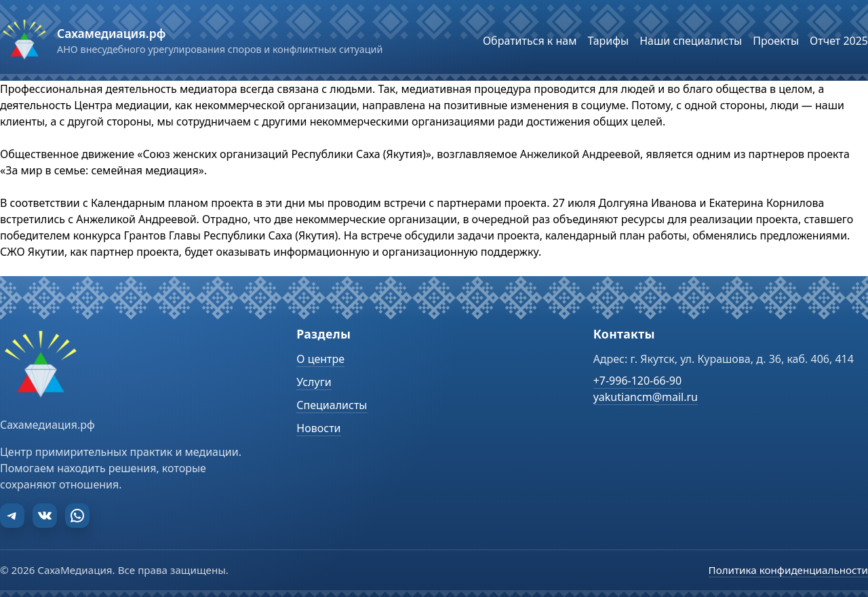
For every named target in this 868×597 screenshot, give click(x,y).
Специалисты (332, 405)
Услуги (314, 382)
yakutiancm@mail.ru (646, 397)
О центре (320, 359)
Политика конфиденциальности (788, 570)
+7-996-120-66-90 (637, 381)
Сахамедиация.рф (111, 33)
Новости (318, 428)
